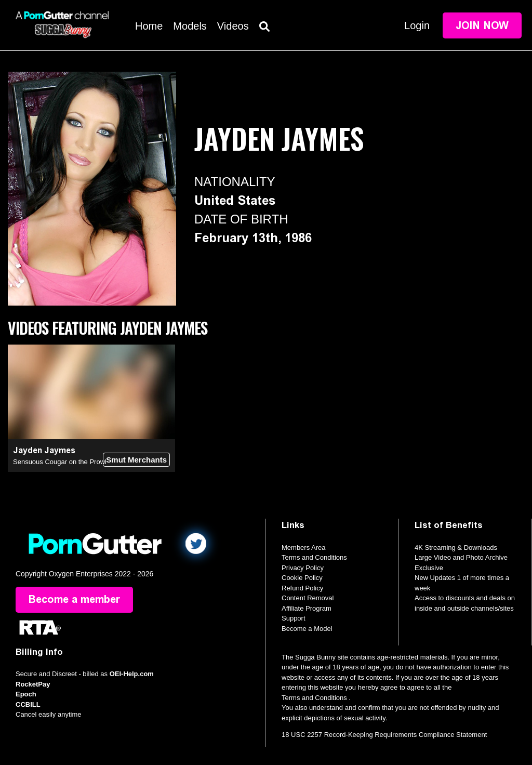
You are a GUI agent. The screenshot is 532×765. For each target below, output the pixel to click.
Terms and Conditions (314, 557)
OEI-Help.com (132, 674)
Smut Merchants (136, 460)
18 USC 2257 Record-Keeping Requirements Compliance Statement (384, 735)
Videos (233, 26)
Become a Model (307, 629)
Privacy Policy (303, 568)
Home (149, 26)
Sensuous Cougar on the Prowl (60, 462)
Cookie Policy (302, 578)
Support (294, 618)
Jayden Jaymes (44, 450)
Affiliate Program (307, 608)
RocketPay (33, 684)
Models (190, 26)
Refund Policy (302, 588)
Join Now (482, 25)
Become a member (74, 600)
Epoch (26, 694)
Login (417, 25)
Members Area (304, 548)
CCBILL (28, 704)
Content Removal (308, 598)
